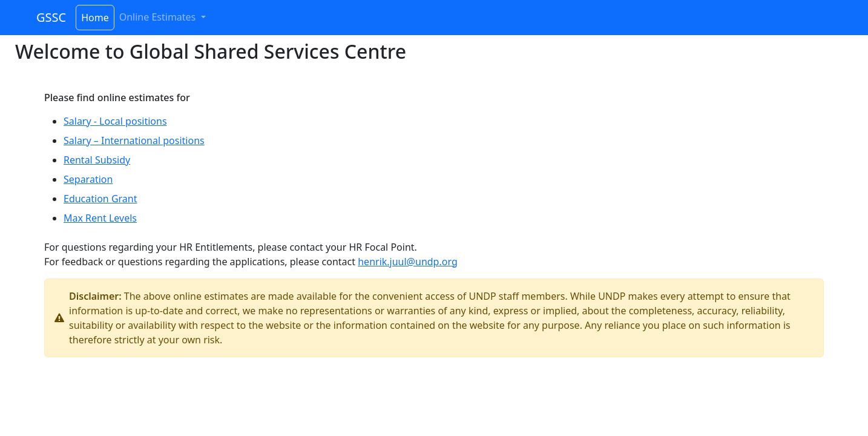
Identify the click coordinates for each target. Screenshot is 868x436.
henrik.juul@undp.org (408, 262)
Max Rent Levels (100, 218)
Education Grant (100, 199)
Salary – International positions (134, 140)
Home (95, 18)
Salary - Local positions (115, 121)
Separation (88, 179)
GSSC (51, 17)
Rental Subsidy (97, 160)
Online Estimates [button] (159, 17)
